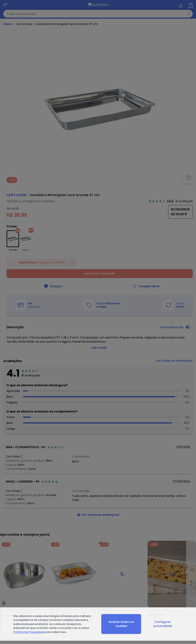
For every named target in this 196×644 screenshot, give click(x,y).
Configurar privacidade (163, 624)
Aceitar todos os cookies (121, 624)
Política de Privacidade (29, 632)
